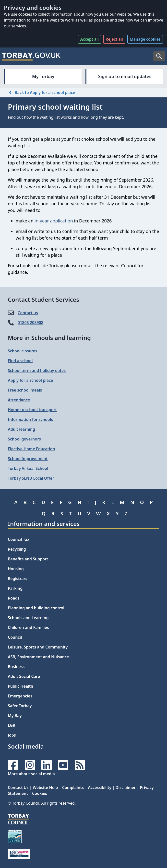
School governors (24, 439)
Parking (15, 588)
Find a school (20, 361)
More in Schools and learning (49, 338)
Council (15, 637)
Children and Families (28, 627)
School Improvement (28, 459)
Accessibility (100, 787)
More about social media (31, 774)
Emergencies (20, 696)
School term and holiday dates (37, 370)
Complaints (73, 787)
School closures (23, 351)
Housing (16, 569)
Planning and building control (36, 608)
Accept (89, 39)
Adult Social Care (24, 676)
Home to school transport (32, 410)
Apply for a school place (30, 380)
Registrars (18, 579)
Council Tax (19, 539)
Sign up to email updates (125, 76)
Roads (14, 598)
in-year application (54, 221)
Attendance (19, 400)
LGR (12, 725)
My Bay (15, 716)
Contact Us (18, 787)
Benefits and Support (28, 559)
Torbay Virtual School (28, 468)
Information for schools (30, 419)
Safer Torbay (20, 706)
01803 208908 (30, 323)
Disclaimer (126, 787)
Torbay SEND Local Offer (31, 478)
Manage (145, 39)
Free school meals (25, 390)
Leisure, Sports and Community (38, 647)
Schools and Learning (28, 618)
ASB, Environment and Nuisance (38, 657)
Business (16, 667)
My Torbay (43, 76)
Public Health (20, 686)
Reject (114, 39)
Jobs (12, 735)
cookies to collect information (45, 14)
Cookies (40, 793)
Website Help (45, 787)
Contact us (28, 313)
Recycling (17, 549)
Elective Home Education (31, 449)
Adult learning (21, 429)
